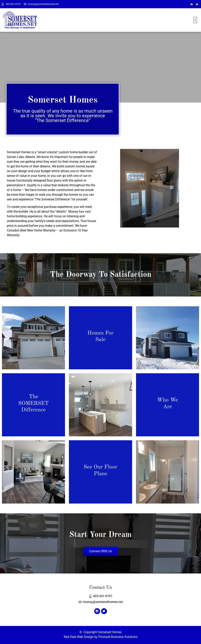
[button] (195, 20)
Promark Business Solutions (118, 637)
